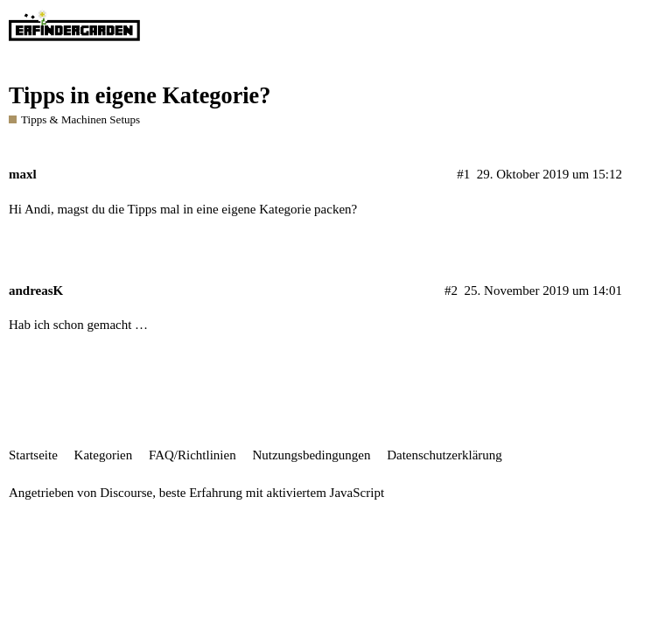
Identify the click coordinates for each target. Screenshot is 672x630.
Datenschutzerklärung (444, 455)
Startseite (33, 455)
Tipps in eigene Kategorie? (140, 96)
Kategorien (104, 455)
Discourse (126, 493)
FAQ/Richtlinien (192, 455)
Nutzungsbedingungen (311, 455)
